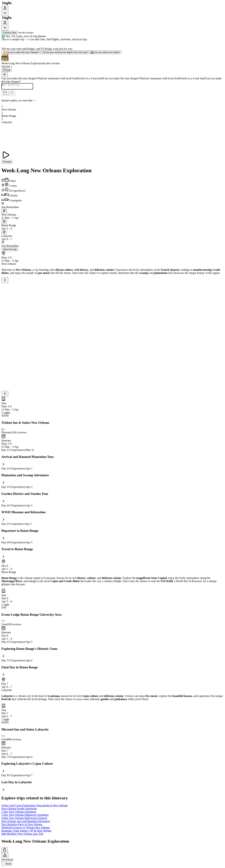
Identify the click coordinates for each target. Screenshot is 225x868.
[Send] (12, 94)
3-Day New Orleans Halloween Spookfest (25, 816)
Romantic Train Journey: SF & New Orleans (26, 832)
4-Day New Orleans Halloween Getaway (24, 819)
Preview (7, 163)
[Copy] (7, 70)
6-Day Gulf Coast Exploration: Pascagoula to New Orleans (35, 806)
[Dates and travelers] (5, 94)
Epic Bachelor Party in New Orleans (22, 825)
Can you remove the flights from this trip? (65, 52)
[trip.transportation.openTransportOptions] (4, 212)
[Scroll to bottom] (5, 74)
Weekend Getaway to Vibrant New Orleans (26, 829)
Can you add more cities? (105, 52)
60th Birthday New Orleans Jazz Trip (22, 835)
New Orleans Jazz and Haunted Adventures (26, 822)
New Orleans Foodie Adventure (19, 810)
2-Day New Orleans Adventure (19, 813)
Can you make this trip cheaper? (21, 52)
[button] (112, 60)
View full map (10, 250)
